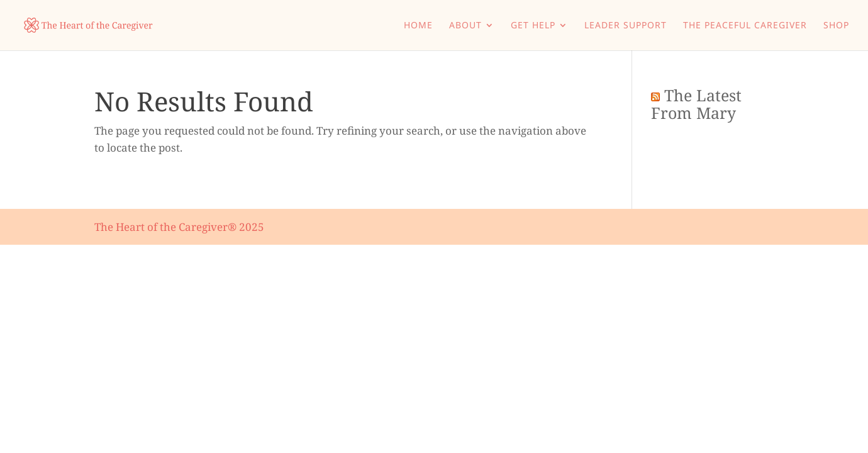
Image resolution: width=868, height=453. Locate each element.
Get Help (533, 26)
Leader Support (626, 26)
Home (418, 26)
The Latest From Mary (696, 104)
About (465, 26)
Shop (836, 26)
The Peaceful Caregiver (745, 26)
